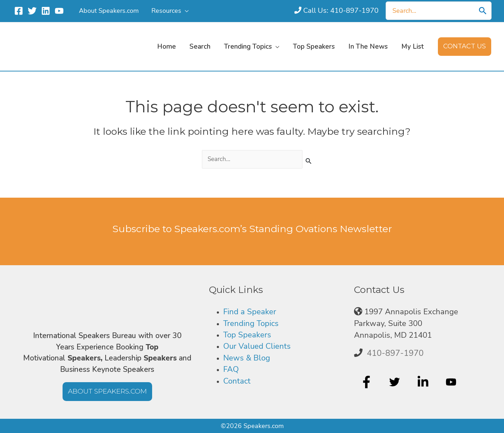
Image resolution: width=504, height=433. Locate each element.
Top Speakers (247, 335)
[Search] (483, 11)
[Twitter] (32, 11)
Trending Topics (251, 324)
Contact (237, 381)
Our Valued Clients (257, 347)
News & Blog (247, 358)
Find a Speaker (250, 312)
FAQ (231, 369)
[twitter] (395, 383)
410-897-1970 (395, 353)
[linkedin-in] (424, 383)
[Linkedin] (46, 11)
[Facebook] (19, 11)
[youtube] (452, 383)
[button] (185, 11)
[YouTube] (59, 11)
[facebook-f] (367, 383)
